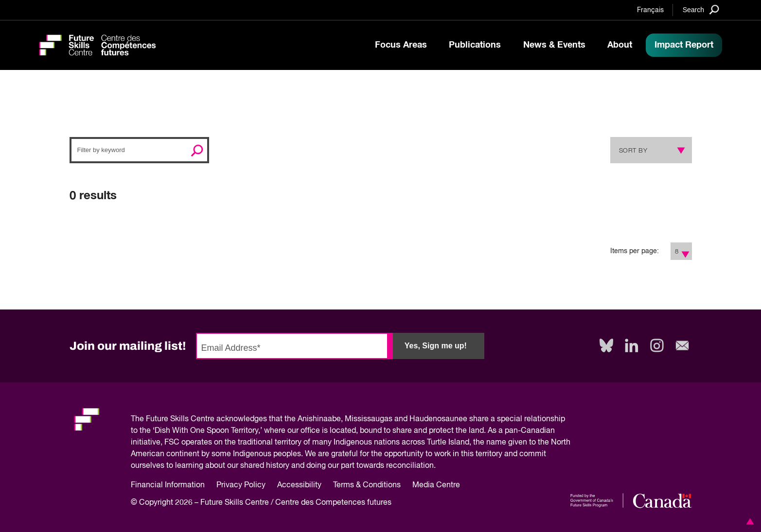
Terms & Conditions (367, 485)
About (620, 45)
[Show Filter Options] (686, 251)
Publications (475, 45)
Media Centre (436, 485)
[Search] (701, 9)
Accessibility (299, 485)
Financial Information (168, 485)
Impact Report (684, 45)
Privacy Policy (241, 485)
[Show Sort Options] (679, 150)
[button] (748, 521)
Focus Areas (401, 45)
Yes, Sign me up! (436, 346)
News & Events (554, 45)
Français (650, 10)
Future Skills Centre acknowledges (206, 419)
